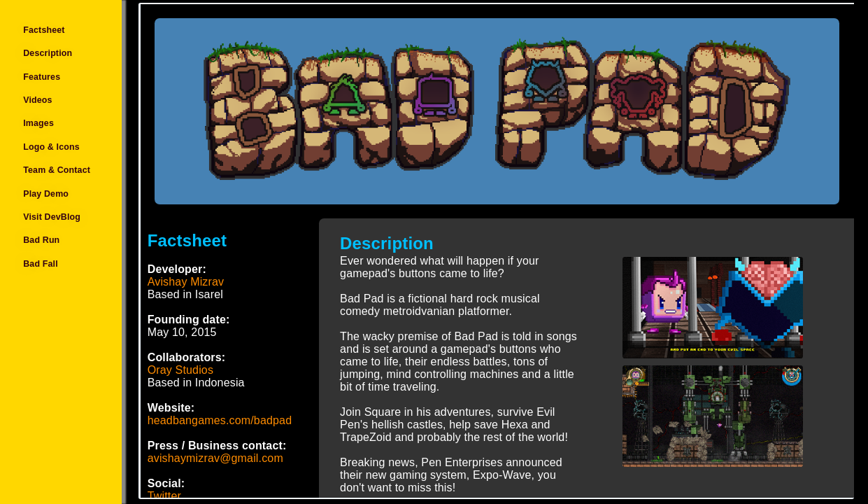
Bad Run (41, 241)
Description (48, 53)
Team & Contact (57, 170)
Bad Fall (41, 264)
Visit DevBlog (52, 217)
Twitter (164, 496)
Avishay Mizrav (186, 282)
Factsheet (44, 30)
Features (42, 77)
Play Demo (46, 194)
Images (38, 124)
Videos (37, 100)
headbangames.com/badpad (220, 420)
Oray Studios (180, 370)
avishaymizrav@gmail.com (215, 458)
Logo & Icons (51, 147)
